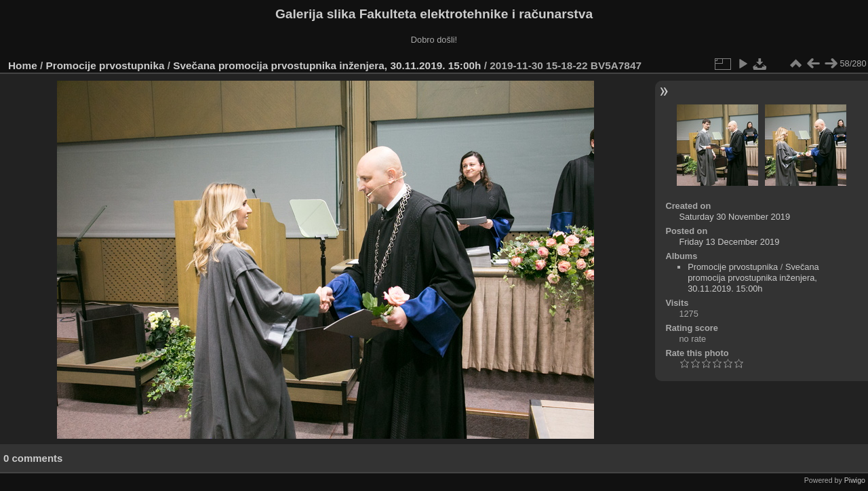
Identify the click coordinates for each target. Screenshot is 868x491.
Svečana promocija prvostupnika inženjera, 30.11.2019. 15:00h (327, 65)
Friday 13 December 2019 (729, 242)
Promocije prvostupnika (105, 65)
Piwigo (855, 480)
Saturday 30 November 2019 (734, 217)
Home (23, 65)
